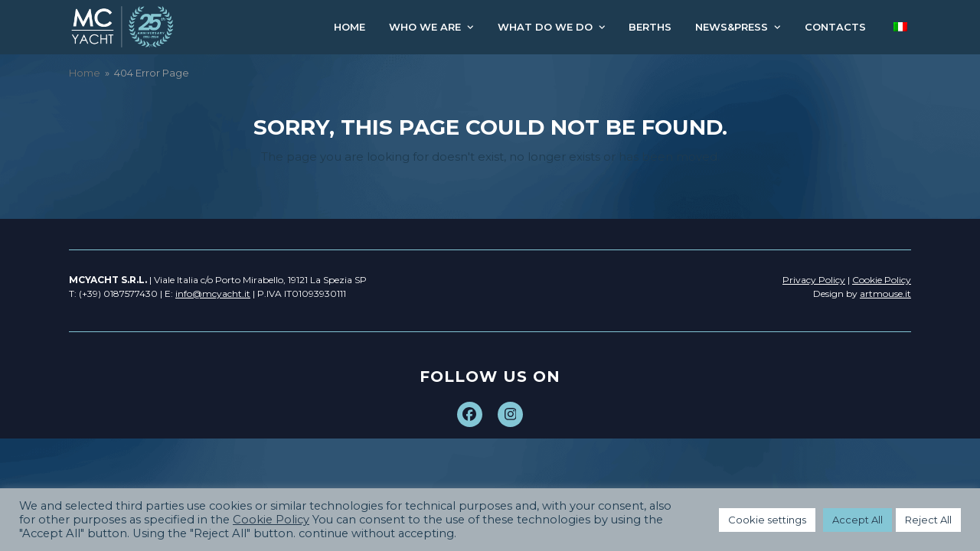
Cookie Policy (271, 520)
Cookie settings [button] (767, 520)
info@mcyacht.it (213, 293)
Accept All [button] (857, 520)
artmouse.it (885, 293)
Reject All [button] (928, 520)
